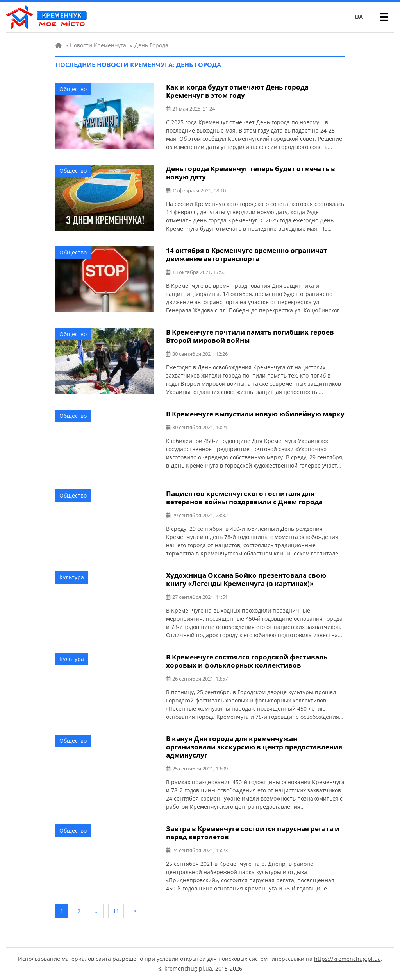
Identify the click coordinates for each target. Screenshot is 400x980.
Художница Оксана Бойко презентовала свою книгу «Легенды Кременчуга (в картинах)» (246, 579)
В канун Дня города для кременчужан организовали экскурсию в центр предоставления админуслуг (254, 747)
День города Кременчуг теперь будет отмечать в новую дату (251, 173)
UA (359, 17)
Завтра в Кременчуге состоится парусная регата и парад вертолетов (253, 833)
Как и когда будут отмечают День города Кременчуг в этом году (237, 91)
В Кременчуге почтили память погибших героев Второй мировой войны (250, 336)
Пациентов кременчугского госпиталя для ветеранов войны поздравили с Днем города (244, 498)
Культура (72, 577)
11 (116, 911)
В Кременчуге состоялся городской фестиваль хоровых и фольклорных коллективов (247, 661)
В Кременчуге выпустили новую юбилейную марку (255, 414)
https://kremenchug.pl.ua (347, 959)
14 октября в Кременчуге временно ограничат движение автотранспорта (246, 254)
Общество (73, 89)
